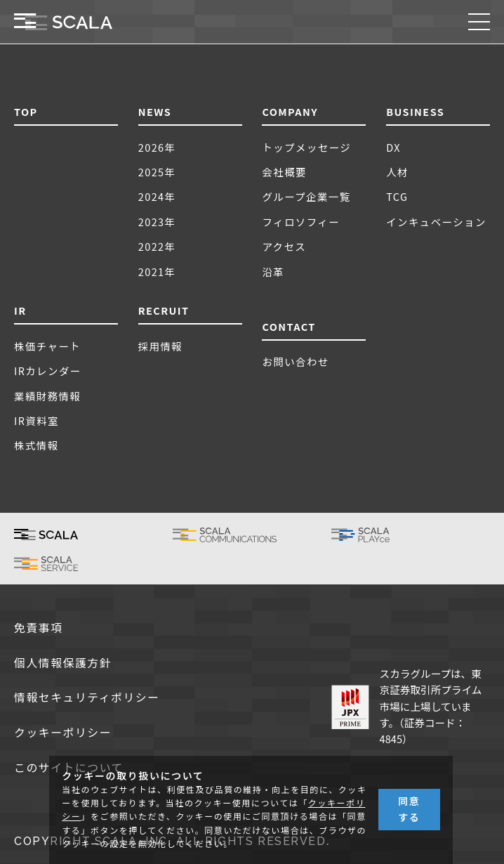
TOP (26, 111)
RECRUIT (164, 310)
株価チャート (47, 346)
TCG (397, 196)
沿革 (273, 271)
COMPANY (290, 111)
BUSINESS (415, 111)
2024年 (157, 196)
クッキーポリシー (63, 733)
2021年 (157, 271)
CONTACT (289, 326)
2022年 (157, 246)
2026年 (157, 147)
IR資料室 (37, 420)
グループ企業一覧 (306, 196)
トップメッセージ (306, 147)
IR (20, 310)
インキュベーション (436, 222)
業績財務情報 (47, 396)
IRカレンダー (48, 371)
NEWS (155, 111)
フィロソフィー (301, 222)
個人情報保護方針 (63, 663)
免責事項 (39, 628)
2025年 (157, 172)
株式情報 (37, 445)
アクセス (284, 246)
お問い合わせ (295, 361)
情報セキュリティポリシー (87, 698)
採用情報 (161, 346)
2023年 (157, 222)
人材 (397, 172)
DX (393, 147)
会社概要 (284, 172)
